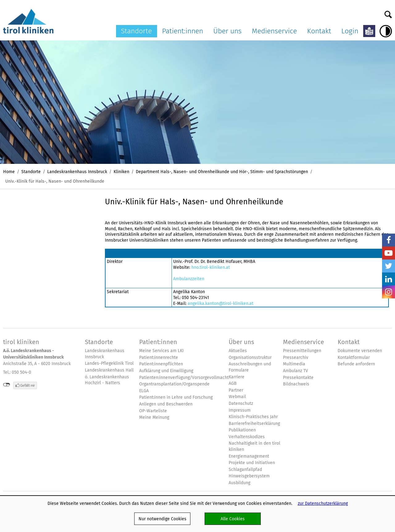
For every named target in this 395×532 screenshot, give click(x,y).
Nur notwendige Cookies (162, 519)
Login (350, 31)
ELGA (144, 391)
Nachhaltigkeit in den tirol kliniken (254, 446)
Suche (388, 13)
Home (9, 172)
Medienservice (274, 31)
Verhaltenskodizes (247, 437)
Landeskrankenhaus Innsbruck (77, 172)
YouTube (389, 253)
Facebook (389, 240)
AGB (233, 383)
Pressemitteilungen (302, 351)
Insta (389, 292)
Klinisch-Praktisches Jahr (253, 417)
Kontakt (319, 31)
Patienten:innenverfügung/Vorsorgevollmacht (184, 378)
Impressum (240, 410)
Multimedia (294, 364)
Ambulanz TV (295, 371)
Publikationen (242, 430)
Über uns (227, 31)
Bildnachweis (296, 384)
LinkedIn (389, 279)
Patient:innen (183, 31)
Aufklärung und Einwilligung (166, 371)
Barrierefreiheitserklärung (254, 424)
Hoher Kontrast (386, 31)
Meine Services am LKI (161, 351)
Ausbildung (239, 483)
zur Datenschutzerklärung (323, 503)
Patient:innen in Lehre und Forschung (176, 397)
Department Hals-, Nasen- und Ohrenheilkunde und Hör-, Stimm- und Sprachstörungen (222, 172)
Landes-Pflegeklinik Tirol (109, 363)
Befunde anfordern (356, 364)
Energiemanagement (249, 456)
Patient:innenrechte (159, 357)
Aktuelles (238, 351)
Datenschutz (241, 403)
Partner (236, 390)
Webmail (237, 397)
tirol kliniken (21, 342)
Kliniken (121, 172)
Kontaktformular (354, 357)
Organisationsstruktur (250, 357)
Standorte (136, 31)
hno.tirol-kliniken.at (211, 267)
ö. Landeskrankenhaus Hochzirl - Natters (107, 380)
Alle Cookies (233, 519)
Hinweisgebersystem (249, 476)
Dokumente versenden (360, 351)
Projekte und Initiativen (252, 463)
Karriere (237, 377)
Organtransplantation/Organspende (174, 384)
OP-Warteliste (153, 411)
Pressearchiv (296, 357)
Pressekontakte (298, 378)
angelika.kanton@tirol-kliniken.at (220, 303)
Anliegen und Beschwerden (166, 404)
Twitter (389, 266)
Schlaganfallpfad (245, 470)
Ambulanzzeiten (189, 279)
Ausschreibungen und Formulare (250, 367)
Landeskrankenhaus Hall (109, 370)
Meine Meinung (154, 417)
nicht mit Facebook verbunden (7, 385)
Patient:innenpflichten (161, 364)
